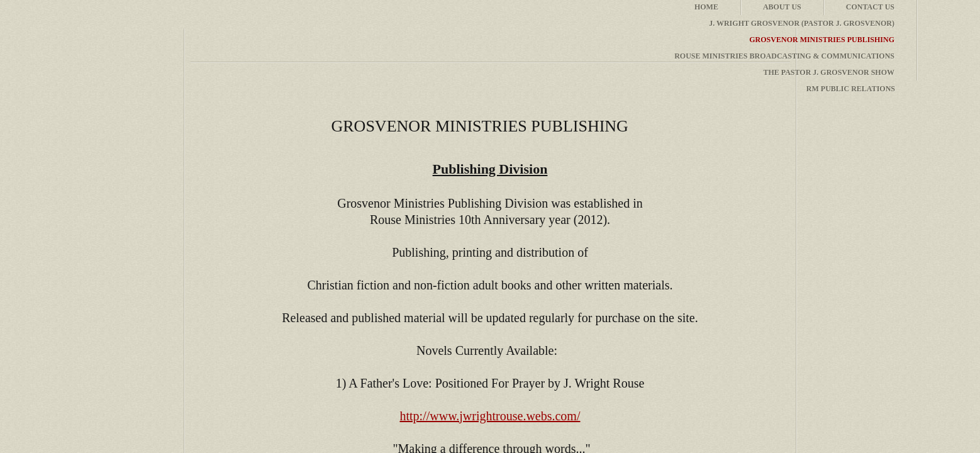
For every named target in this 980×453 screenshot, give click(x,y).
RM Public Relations (851, 89)
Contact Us (870, 7)
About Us (782, 7)
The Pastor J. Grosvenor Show (829, 72)
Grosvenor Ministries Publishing (822, 40)
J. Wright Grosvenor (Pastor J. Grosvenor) (802, 23)
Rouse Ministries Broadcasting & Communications (784, 56)
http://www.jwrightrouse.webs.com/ (490, 416)
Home (706, 7)
